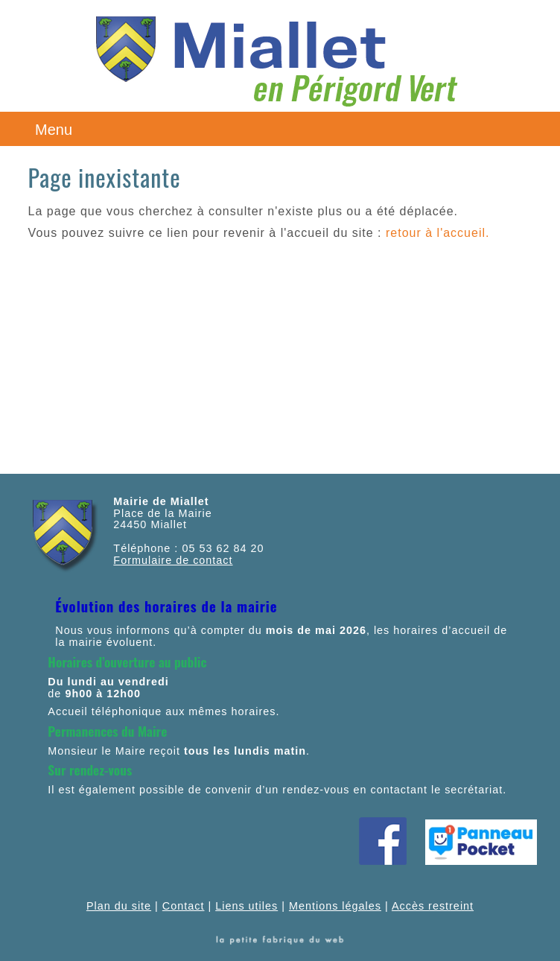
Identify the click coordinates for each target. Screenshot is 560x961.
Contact (184, 906)
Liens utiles (246, 906)
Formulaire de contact (173, 560)
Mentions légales (335, 906)
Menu (54, 130)
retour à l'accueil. (437, 233)
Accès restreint (433, 906)
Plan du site (119, 906)
